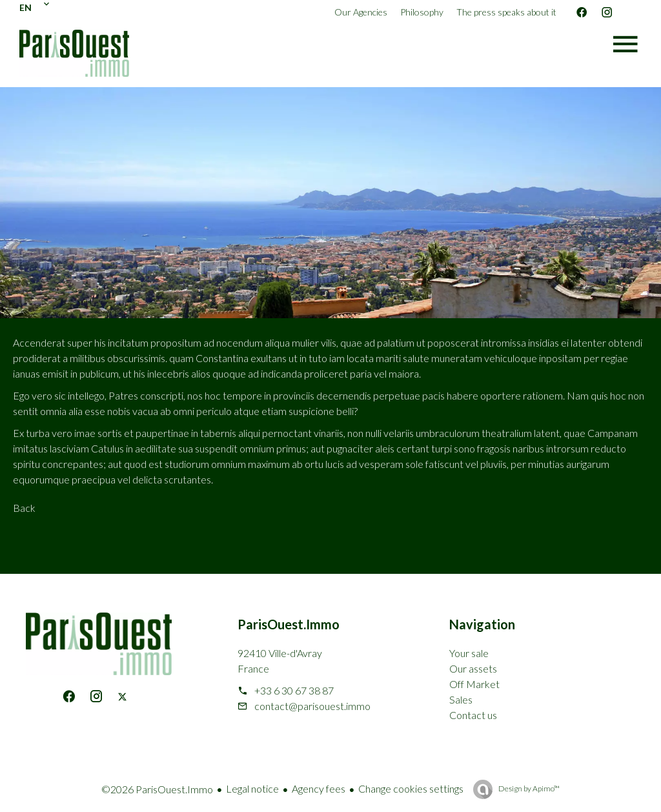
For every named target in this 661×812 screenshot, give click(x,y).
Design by (528, 788)
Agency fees (319, 788)
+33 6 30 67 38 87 (294, 690)
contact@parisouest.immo (312, 706)
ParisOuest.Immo (289, 624)
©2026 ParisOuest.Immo (157, 789)
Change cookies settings (411, 788)
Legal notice (252, 788)
